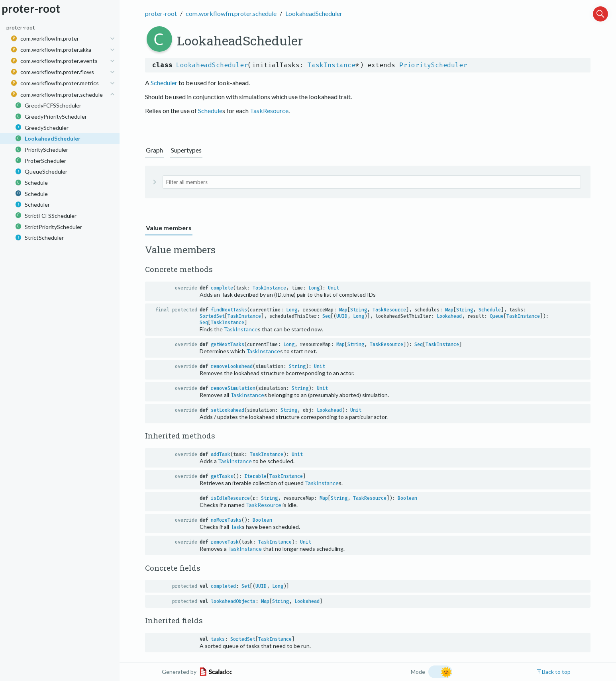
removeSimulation (233, 388)
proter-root (161, 13)
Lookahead (449, 316)
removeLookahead (232, 366)
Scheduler (164, 83)
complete (222, 288)
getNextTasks (228, 344)
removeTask (225, 542)
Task (236, 527)
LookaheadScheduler (314, 13)
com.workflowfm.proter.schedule (231, 13)
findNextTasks (229, 310)
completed (223, 586)
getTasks (222, 476)
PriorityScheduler (433, 65)
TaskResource (269, 111)
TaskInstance (332, 65)
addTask (221, 454)
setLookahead (228, 410)
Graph (154, 150)
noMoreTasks (226, 520)
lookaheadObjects (233, 601)
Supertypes (186, 150)
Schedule (210, 111)
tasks (218, 639)
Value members (169, 228)
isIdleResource (230, 498)
